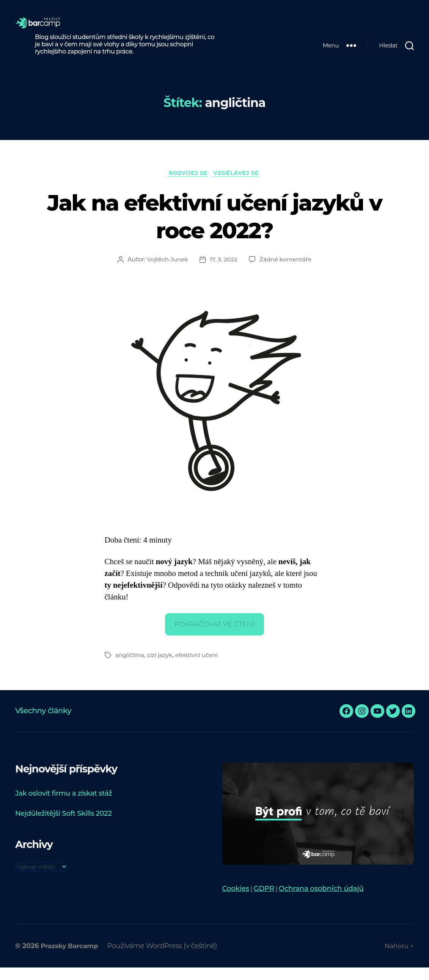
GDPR (264, 901)
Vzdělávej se (238, 185)
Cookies (236, 901)
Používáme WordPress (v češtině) (165, 958)
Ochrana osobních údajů (321, 901)
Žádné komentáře (286, 272)
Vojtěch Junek (167, 272)
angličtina (130, 668)
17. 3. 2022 (223, 272)
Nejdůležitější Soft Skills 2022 (63, 826)
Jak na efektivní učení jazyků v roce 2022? (214, 228)
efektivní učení (199, 668)
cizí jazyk (161, 668)
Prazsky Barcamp (71, 958)
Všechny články (43, 723)
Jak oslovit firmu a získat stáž (64, 806)
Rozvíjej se (187, 185)
